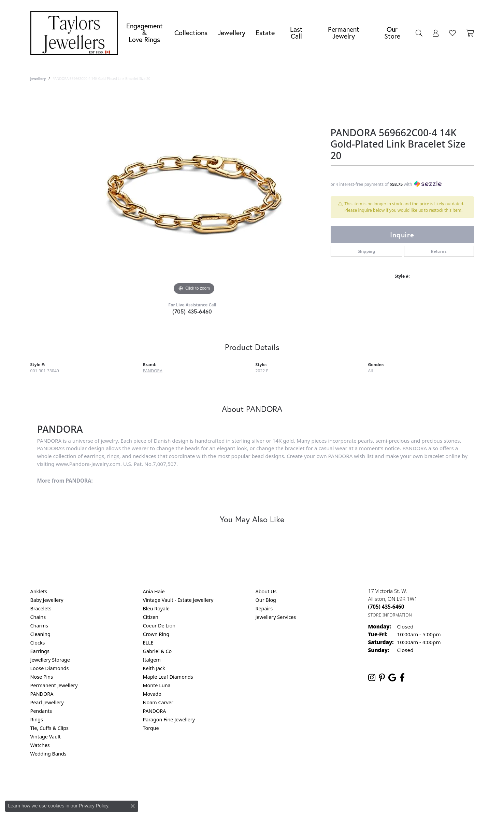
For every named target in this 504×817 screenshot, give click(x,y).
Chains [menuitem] (38, 617)
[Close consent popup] (133, 806)
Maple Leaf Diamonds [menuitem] (168, 677)
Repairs (264, 608)
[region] (194, 194)
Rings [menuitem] (37, 719)
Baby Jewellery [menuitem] (47, 600)
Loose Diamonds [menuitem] (50, 668)
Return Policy (184, 781)
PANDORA (153, 371)
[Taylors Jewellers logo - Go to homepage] (76, 33)
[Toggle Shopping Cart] (470, 33)
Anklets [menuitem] (39, 591)
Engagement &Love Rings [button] (145, 33)
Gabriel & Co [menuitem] (157, 651)
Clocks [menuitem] (38, 643)
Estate (265, 33)
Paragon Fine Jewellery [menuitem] (169, 719)
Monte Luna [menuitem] (157, 685)
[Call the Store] (386, 607)
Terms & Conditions (259, 781)
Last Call (296, 33)
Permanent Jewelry (344, 33)
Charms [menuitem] (39, 626)
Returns (439, 251)
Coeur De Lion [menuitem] (159, 626)
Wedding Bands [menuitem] (48, 754)
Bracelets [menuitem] (41, 608)
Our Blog (266, 600)
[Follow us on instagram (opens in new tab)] (372, 678)
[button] (419, 33)
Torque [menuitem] (151, 728)
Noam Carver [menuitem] (158, 702)
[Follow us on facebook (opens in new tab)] (402, 678)
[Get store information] (390, 615)
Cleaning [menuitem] (40, 634)
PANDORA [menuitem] (42, 694)
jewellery (38, 79)
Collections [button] (191, 33)
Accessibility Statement (309, 781)
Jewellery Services (276, 617)
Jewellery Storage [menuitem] (50, 660)
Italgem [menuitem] (152, 660)
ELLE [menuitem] (148, 643)
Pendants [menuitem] (41, 711)
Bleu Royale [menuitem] (156, 608)
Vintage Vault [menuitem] (46, 737)
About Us (266, 591)
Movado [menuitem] (152, 694)
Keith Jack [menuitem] (154, 668)
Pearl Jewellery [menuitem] (47, 702)
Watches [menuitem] (40, 745)
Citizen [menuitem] (151, 617)
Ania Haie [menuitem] (154, 591)
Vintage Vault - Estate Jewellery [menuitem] (178, 600)
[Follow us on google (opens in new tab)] (392, 678)
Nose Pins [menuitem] (42, 677)
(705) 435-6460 (192, 311)
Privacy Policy (218, 781)
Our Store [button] (392, 33)
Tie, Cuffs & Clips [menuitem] (50, 728)
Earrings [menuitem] (40, 651)
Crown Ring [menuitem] (156, 634)
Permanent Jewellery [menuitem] (54, 685)
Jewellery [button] (232, 33)
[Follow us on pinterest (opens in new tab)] (382, 678)
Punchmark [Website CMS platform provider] (264, 803)
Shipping (366, 251)
